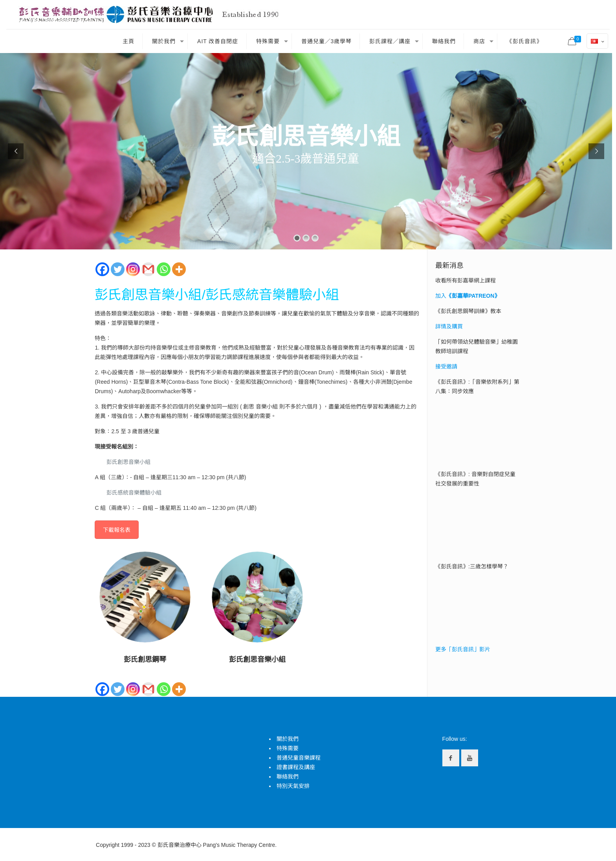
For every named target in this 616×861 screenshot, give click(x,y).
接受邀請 (446, 366)
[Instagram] (133, 269)
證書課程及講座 (296, 767)
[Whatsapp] (164, 269)
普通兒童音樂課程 (299, 758)
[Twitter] (118, 269)
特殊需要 (288, 748)
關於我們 (288, 739)
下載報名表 (117, 530)
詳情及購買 (449, 326)
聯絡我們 (288, 777)
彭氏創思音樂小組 (257, 659)
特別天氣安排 (293, 786)
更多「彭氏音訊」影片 (463, 649)
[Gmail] (148, 269)
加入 (467, 296)
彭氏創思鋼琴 (145, 659)
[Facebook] (102, 269)
